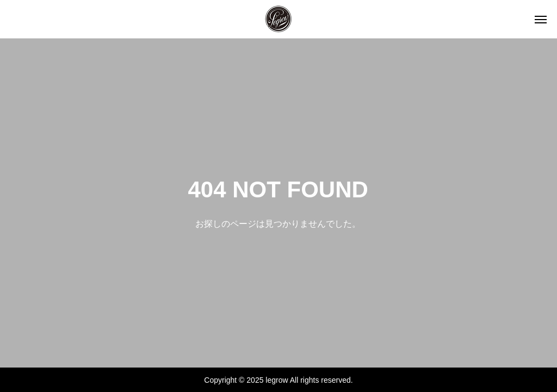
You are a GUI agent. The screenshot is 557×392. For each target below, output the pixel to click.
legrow (277, 380)
